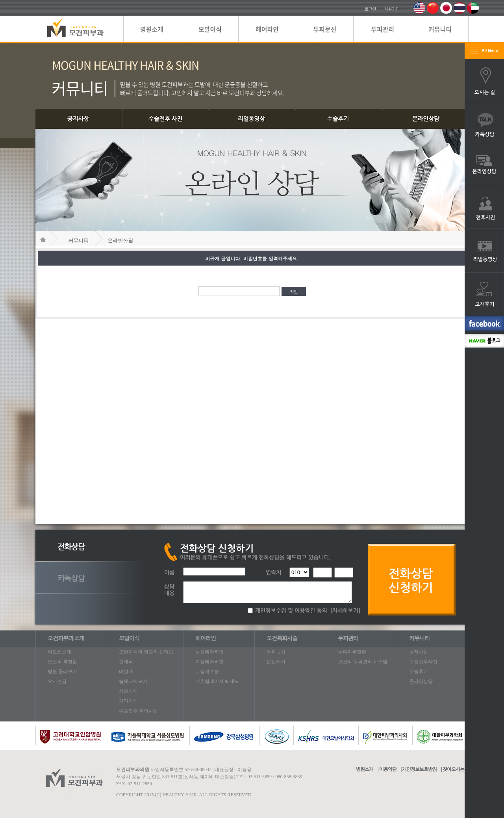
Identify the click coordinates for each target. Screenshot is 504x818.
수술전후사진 (423, 662)
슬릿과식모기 (133, 681)
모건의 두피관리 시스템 (363, 662)
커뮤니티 (79, 241)
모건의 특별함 (62, 662)
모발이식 (129, 638)
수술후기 (419, 671)
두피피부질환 (352, 652)
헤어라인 (206, 638)
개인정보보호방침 (419, 769)
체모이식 (128, 691)
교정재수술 (207, 671)
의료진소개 (59, 652)
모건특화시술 (282, 638)
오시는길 (57, 681)
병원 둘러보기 (62, 671)
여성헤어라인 (209, 662)
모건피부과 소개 (66, 638)
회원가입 (392, 9)
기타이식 (128, 701)
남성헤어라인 (209, 652)
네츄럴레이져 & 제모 (217, 681)
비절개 (126, 671)
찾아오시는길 (456, 769)
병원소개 (365, 769)
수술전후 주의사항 (138, 711)
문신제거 (276, 662)
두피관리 (348, 638)
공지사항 (419, 652)
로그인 (370, 9)
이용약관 (388, 769)
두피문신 (276, 652)
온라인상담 (120, 241)
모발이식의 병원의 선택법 (146, 652)
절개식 (126, 662)
